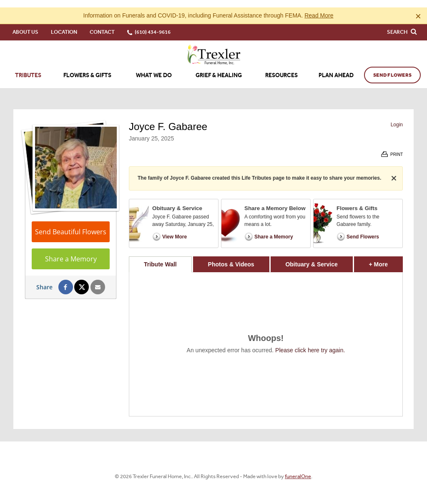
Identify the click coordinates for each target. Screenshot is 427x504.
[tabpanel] (266, 337)
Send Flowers (392, 68)
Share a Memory (71, 251)
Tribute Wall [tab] (160, 257)
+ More (386, 255)
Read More (319, 8)
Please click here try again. (310, 343)
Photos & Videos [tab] (231, 257)
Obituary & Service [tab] (311, 257)
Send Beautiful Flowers (71, 224)
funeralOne (298, 469)
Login (397, 117)
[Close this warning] (418, 8)
